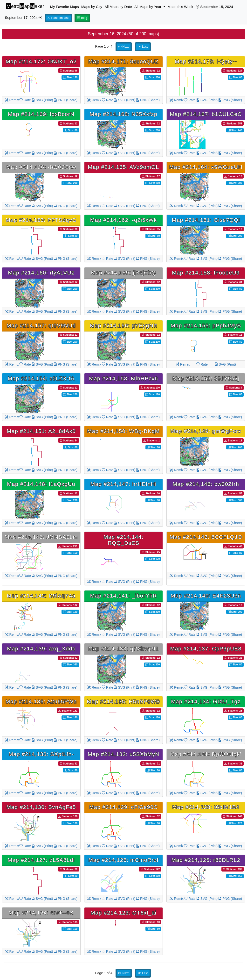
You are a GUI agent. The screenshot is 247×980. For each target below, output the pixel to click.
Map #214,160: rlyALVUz (41, 273)
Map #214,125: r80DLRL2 (206, 860)
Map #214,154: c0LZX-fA (41, 378)
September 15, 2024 (214, 7)
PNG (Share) (65, 100)
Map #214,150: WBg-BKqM (124, 431)
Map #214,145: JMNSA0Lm (41, 537)
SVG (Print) (42, 100)
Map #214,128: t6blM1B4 (206, 807)
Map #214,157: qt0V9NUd (41, 326)
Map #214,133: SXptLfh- (41, 754)
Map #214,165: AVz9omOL (123, 167)
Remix (12, 100)
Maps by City (92, 7)
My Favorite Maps (65, 7)
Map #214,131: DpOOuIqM (206, 754)
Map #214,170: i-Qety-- (206, 61)
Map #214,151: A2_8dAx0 (41, 431)
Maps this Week (180, 7)
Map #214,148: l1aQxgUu (41, 484)
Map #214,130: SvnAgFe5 (41, 807)
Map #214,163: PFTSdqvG (41, 220)
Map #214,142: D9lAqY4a (41, 596)
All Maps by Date (118, 7)
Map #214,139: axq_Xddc (41, 649)
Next (123, 47)
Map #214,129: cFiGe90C (124, 807)
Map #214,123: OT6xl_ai (123, 913)
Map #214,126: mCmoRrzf (124, 860)
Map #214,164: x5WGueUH (206, 167)
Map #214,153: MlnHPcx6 (123, 378)
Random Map (58, 18)
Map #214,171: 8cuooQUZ (123, 61)
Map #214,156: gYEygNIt (123, 326)
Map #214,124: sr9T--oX (41, 913)
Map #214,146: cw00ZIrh (206, 484)
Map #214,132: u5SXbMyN (123, 754)
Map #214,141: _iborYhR (123, 596)
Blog (82, 18)
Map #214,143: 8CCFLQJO (206, 537)
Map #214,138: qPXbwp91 (123, 649)
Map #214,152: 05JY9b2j (206, 378)
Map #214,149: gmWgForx (206, 431)
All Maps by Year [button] (148, 7)
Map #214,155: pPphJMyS (206, 326)
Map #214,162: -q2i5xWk (123, 220)
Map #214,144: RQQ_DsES (123, 540)
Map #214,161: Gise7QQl (206, 220)
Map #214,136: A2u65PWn (41, 702)
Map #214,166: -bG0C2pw (41, 167)
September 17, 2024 (24, 18)
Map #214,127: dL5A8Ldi (41, 860)
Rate (25, 100)
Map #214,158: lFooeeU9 (206, 273)
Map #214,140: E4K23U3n (206, 596)
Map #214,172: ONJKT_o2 (41, 61)
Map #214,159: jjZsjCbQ (123, 273)
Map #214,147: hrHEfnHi (124, 484)
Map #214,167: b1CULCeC (206, 114)
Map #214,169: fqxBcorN (41, 114)
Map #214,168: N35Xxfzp (124, 114)
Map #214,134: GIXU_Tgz (206, 702)
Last (143, 47)
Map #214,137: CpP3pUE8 (206, 649)
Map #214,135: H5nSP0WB (123, 702)
